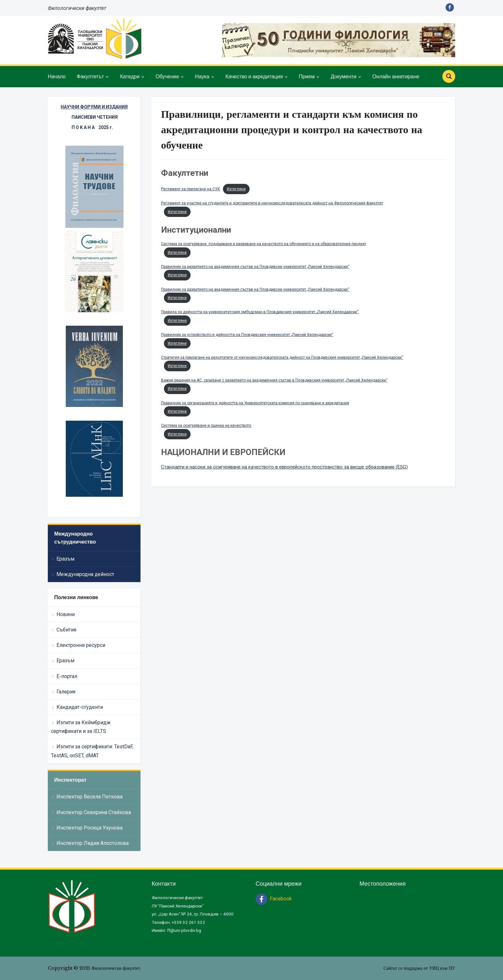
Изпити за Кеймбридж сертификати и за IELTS (81, 727)
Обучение (167, 76)
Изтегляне (236, 189)
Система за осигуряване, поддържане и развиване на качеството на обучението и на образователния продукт (264, 244)
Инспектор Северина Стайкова (94, 812)
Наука (202, 76)
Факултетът (90, 76)
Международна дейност (85, 574)
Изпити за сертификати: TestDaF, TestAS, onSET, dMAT (92, 751)
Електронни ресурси (81, 645)
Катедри (130, 76)
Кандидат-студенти (80, 707)
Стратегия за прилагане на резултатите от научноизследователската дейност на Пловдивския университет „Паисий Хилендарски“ (282, 357)
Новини (66, 614)
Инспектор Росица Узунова (90, 828)
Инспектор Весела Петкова (90, 797)
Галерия (66, 692)
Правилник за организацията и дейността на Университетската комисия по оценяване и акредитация (255, 403)
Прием (307, 76)
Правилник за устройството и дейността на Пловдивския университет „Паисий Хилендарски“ (247, 335)
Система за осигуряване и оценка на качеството (206, 426)
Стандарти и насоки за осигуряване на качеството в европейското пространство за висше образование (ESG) (284, 467)
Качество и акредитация (254, 76)
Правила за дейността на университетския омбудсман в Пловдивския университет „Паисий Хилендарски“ (260, 312)
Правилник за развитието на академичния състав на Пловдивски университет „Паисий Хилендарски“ (255, 267)
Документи (344, 76)
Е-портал (67, 676)
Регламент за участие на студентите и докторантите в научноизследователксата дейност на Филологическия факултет (272, 203)
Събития (66, 630)
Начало (57, 76)
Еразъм (65, 559)
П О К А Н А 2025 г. (92, 127)
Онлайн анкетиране (396, 76)
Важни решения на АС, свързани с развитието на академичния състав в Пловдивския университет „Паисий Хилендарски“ (274, 380)
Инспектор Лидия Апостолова (93, 843)
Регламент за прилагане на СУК (191, 189)
